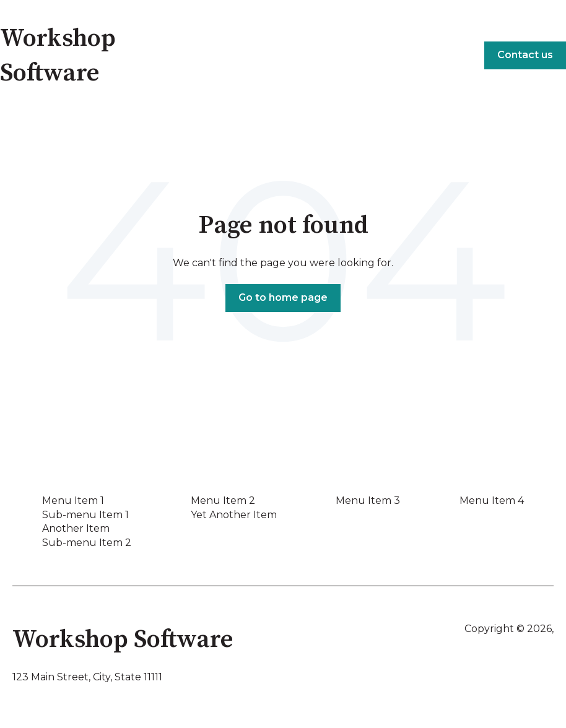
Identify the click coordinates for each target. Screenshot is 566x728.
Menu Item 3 (368, 500)
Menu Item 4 (492, 500)
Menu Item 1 (73, 500)
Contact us (525, 55)
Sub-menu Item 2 (87, 543)
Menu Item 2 (223, 500)
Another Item (76, 528)
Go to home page (283, 297)
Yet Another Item (234, 515)
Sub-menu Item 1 (85, 515)
